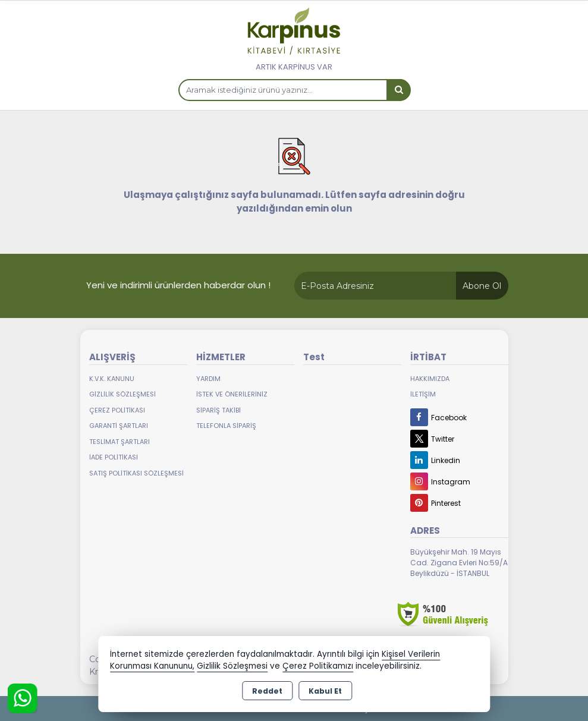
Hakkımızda (430, 379)
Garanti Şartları (119, 426)
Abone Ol (482, 286)
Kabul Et (325, 691)
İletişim (423, 394)
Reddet (267, 691)
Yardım (208, 379)
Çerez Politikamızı (318, 666)
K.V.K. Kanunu (112, 379)
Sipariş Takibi (218, 410)
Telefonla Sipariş (226, 426)
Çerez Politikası (117, 410)
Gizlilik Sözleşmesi (122, 394)
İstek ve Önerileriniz (232, 394)
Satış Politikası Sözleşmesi (136, 473)
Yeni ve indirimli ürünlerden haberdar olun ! (178, 285)
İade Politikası (114, 457)
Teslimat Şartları (120, 442)
